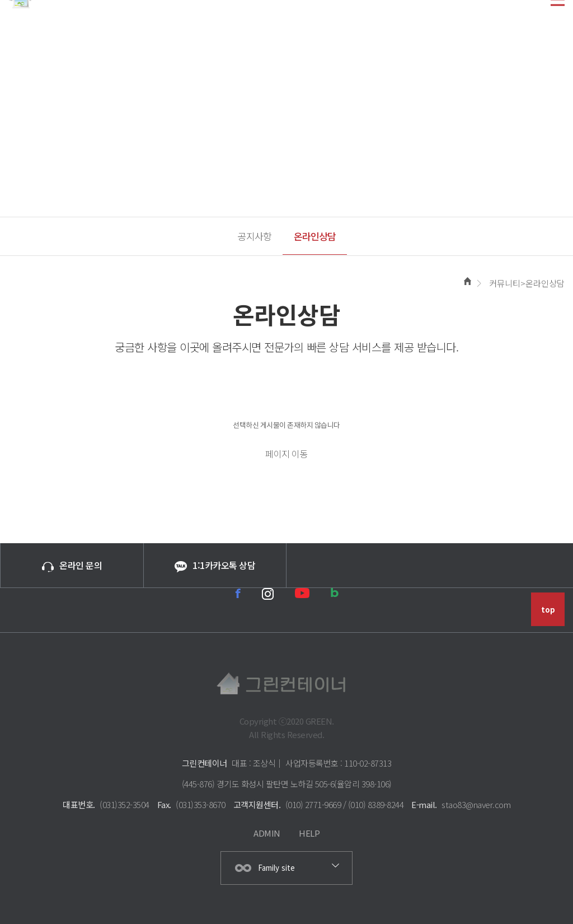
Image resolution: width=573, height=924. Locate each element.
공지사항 (255, 236)
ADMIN (267, 833)
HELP (309, 833)
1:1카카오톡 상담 (215, 565)
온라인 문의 (72, 565)
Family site (276, 868)
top (548, 610)
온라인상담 (315, 236)
